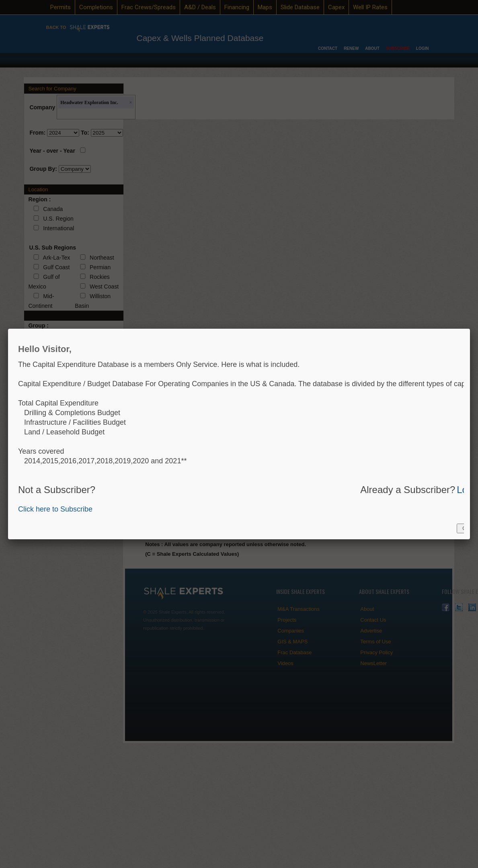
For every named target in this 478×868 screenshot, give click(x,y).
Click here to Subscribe (55, 509)
